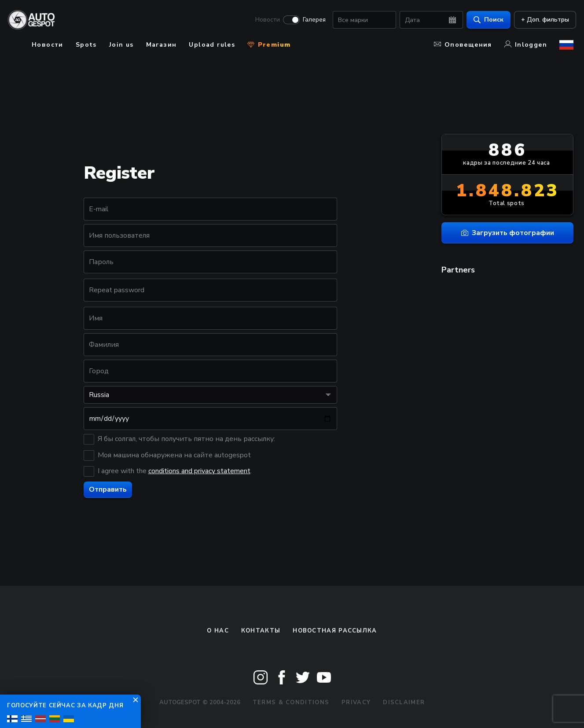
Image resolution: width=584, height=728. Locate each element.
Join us (121, 45)
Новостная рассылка (335, 631)
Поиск (486, 20)
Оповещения (463, 45)
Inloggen (526, 45)
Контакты (261, 631)
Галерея (312, 20)
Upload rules (212, 45)
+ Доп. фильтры (542, 20)
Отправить (108, 489)
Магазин (162, 45)
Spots (86, 45)
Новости (265, 20)
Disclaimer (404, 702)
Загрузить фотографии (508, 233)
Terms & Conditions (291, 702)
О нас (218, 631)
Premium (269, 45)
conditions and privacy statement (199, 471)
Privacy (356, 702)
